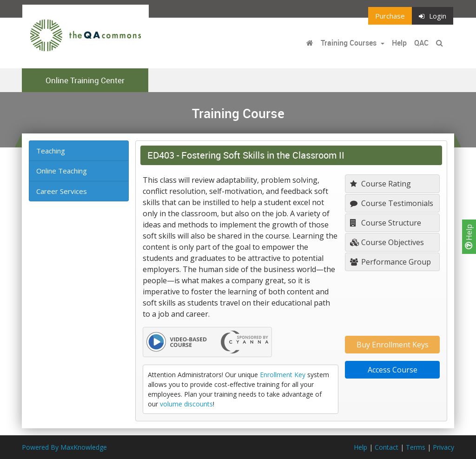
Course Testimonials (392, 203)
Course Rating (380, 184)
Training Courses (350, 43)
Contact (387, 447)
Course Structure (386, 223)
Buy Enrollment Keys (393, 345)
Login (433, 16)
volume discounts (186, 404)
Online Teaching (62, 171)
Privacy (443, 447)
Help (469, 237)
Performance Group (390, 262)
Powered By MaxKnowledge (64, 447)
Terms (416, 447)
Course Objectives (387, 242)
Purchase (390, 16)
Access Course (393, 370)
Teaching (51, 151)
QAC (421, 43)
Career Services (62, 191)
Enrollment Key (283, 375)
